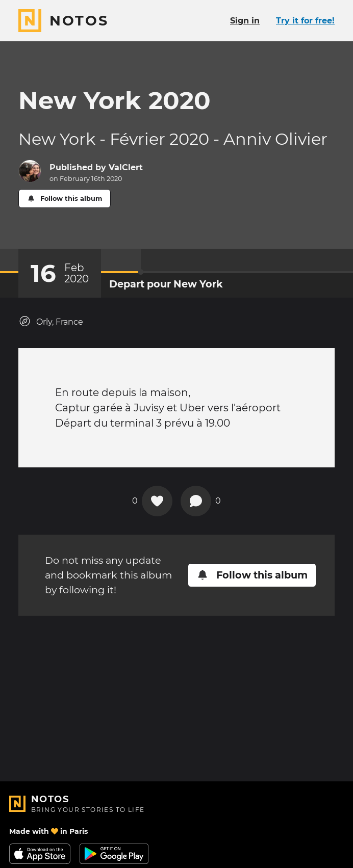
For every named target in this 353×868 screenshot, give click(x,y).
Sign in (245, 21)
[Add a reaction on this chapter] (157, 501)
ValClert (126, 167)
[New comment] (196, 501)
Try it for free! (305, 21)
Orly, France (51, 321)
